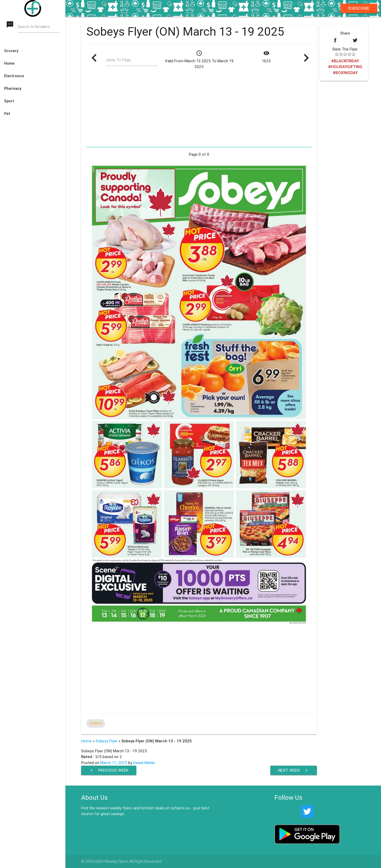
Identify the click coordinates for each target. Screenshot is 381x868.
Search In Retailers (34, 27)
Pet (7, 114)
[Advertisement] (199, 108)
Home (9, 63)
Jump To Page (118, 60)
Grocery (11, 51)
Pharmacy (13, 88)
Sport (9, 101)
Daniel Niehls (144, 763)
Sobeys (96, 723)
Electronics (14, 76)
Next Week (294, 770)
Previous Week (109, 770)
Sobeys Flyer (107, 741)
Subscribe (359, 8)
